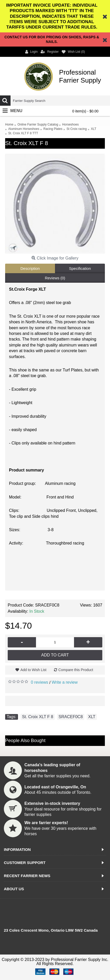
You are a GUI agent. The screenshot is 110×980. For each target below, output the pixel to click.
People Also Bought (25, 741)
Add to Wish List (33, 670)
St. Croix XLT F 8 (38, 717)
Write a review (65, 682)
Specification (80, 268)
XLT (92, 717)
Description (30, 268)
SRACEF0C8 (71, 717)
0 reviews (40, 682)
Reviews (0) (55, 278)
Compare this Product (76, 670)
